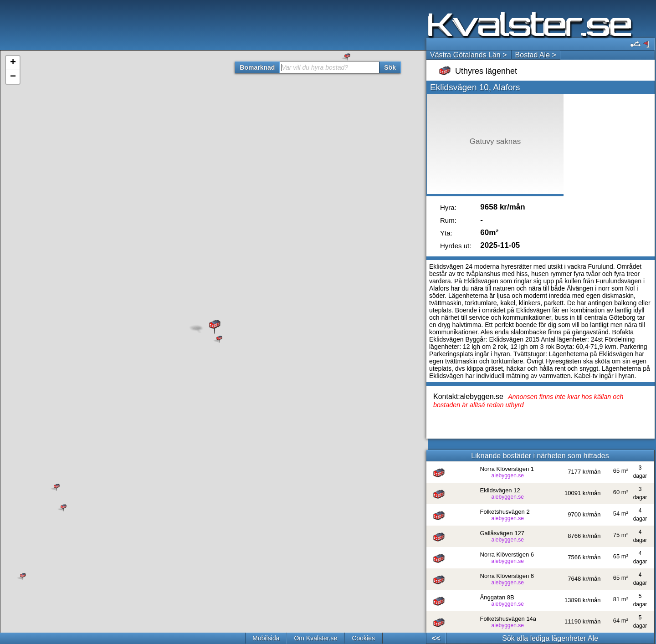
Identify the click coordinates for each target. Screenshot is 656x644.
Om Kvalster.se (315, 638)
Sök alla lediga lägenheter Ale (550, 638)
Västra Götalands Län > (469, 55)
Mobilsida (266, 638)
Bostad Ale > (536, 55)
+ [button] (13, 63)
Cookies (363, 638)
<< (436, 638)
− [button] (13, 77)
